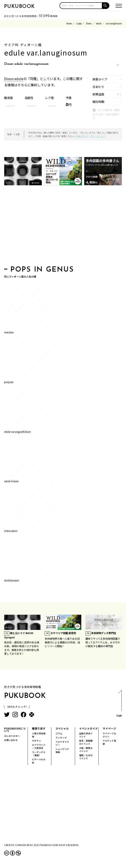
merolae (9, 332)
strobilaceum (12, 580)
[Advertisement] (63, 227)
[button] (106, 6)
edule (99, 23)
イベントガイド (89, 728)
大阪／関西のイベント (86, 749)
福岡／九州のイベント (86, 757)
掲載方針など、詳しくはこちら (91, 136)
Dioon (89, 23)
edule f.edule (11, 481)
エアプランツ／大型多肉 (39, 746)
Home (69, 23)
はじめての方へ (12, 736)
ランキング (61, 738)
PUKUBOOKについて (15, 730)
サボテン (36, 741)
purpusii (9, 382)
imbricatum (11, 531)
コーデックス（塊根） (39, 754)
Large (79, 23)
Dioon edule (14, 79)
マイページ (109, 728)
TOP (119, 705)
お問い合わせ (11, 740)
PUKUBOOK (20, 7)
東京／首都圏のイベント (86, 742)
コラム (59, 733)
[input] (81, 6)
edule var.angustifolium (17, 432)
